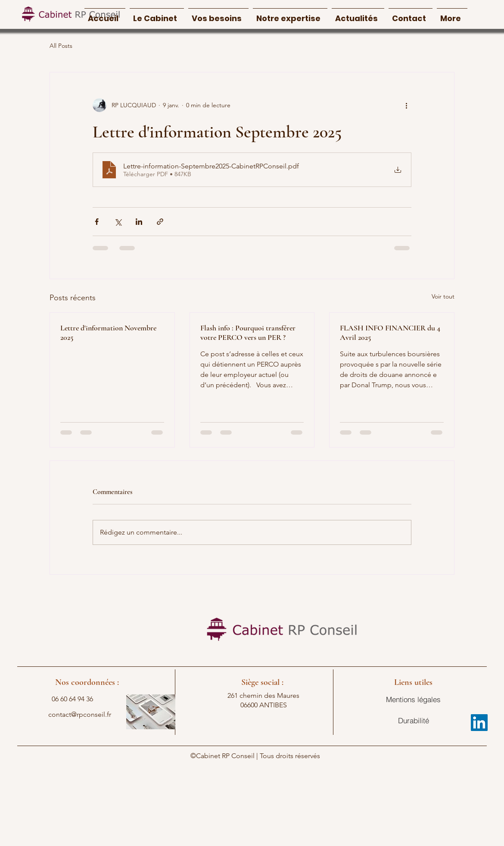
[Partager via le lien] (160, 222)
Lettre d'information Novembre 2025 (108, 333)
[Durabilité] (413, 721)
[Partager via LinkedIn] (139, 222)
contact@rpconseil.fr (80, 714)
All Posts (61, 46)
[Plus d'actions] (406, 105)
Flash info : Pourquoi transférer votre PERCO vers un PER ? (248, 333)
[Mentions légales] (413, 700)
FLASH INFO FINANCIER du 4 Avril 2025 (390, 333)
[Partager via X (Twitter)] (118, 222)
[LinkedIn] (479, 723)
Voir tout (443, 296)
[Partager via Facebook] (97, 222)
